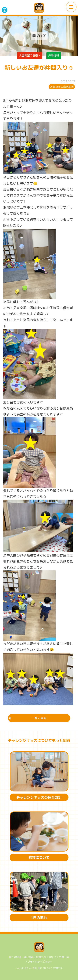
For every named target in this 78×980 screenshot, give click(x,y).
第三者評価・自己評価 (21, 957)
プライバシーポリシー (40, 962)
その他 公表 (63, 957)
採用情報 (54, 55)
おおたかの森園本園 (62, 87)
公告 (51, 957)
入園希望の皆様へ (30, 55)
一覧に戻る (39, 718)
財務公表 (41, 957)
